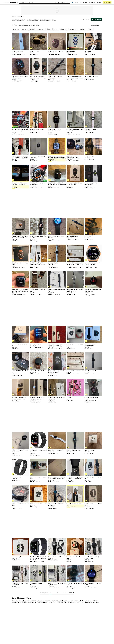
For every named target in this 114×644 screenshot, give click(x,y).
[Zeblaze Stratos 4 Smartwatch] (57, 42)
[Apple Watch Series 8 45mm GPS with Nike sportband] (75, 280)
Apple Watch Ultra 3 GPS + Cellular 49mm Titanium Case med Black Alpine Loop (57, 478)
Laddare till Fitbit (89, 236)
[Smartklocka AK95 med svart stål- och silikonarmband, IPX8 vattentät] (21, 120)
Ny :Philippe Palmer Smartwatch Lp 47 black (39, 451)
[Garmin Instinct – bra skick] (57, 547)
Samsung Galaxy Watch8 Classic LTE (93, 478)
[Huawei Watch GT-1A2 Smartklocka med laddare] (75, 574)
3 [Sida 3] (57, 593)
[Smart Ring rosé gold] (93, 441)
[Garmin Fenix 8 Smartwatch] (93, 388)
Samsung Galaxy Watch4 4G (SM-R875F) (93, 584)
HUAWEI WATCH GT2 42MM (37, 371)
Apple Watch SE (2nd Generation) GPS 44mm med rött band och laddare (20, 290)
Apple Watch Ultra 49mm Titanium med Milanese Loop (20, 77)
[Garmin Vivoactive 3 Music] (93, 361)
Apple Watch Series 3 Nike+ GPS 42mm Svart (38, 237)
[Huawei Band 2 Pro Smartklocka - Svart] (75, 547)
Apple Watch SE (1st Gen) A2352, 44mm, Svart (57, 398)
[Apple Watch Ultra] (39, 42)
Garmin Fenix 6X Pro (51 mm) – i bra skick (21, 505)
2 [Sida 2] (54, 593)
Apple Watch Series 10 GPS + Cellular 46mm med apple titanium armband (57, 157)
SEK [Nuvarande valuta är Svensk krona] (76, 2)
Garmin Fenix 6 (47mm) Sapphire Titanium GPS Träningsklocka (74, 478)
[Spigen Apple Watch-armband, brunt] (39, 280)
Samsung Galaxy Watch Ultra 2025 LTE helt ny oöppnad (57, 372)
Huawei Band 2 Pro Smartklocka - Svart (75, 557)
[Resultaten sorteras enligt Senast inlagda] (95, 25)
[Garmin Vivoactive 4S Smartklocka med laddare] (57, 494)
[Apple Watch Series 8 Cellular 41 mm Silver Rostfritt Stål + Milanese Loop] (75, 253)
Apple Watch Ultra (35, 51)
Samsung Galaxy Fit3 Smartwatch (20, 557)
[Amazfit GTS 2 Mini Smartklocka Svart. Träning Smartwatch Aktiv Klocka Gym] (75, 67)
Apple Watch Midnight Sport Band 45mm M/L (57, 290)
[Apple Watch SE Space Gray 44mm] (75, 361)
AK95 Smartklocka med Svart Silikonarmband (37, 184)
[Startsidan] (14, 2)
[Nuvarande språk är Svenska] (72, 2)
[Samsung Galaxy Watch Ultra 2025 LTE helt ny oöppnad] (57, 361)
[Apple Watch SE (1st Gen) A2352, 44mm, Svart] (57, 388)
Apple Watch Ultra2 (89, 51)
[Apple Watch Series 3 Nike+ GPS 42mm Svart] (39, 226)
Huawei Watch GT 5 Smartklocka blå (20, 372)
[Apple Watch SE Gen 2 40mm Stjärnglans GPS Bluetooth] (39, 388)
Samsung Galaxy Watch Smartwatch (54, 264)
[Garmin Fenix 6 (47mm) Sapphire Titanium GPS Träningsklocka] (75, 467)
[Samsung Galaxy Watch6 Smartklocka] (39, 574)
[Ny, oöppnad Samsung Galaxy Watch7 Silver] (39, 146)
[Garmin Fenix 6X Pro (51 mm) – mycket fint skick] (93, 547)
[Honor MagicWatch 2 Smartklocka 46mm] (21, 253)
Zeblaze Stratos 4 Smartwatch (56, 51)
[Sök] (56, 2)
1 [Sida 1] (51, 593)
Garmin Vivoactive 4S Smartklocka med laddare (57, 505)
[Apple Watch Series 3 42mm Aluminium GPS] (57, 67)
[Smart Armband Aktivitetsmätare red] (75, 334)
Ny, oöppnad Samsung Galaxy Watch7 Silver (38, 157)
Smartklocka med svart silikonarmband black (90, 345)
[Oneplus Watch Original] (75, 226)
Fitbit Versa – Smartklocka (91, 129)
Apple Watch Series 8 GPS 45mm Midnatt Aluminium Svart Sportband (57, 184)
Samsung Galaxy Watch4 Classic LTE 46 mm (56, 237)
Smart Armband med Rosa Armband (39, 504)
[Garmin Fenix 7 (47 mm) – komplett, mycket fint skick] (57, 574)
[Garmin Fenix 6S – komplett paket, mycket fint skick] (21, 574)
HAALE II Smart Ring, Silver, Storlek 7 (20, 345)
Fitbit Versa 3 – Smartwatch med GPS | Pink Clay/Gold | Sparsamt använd (20, 157)
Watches (69, 397)
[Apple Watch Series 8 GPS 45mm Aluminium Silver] (75, 120)
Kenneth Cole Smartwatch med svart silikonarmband (92, 264)
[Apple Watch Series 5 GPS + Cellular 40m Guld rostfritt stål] (39, 253)
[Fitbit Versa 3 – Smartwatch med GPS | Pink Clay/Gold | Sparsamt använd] (21, 146)
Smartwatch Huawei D (36, 344)
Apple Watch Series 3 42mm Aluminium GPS (55, 77)
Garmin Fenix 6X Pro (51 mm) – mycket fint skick (92, 557)
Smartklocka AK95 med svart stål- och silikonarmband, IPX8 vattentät (21, 130)
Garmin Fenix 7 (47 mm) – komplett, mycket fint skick (57, 584)
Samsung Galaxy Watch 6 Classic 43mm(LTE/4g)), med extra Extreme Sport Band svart (56, 345)
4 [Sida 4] (61, 593)
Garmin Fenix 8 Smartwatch (91, 397)
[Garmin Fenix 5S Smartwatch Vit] (57, 441)
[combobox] (38, 2)
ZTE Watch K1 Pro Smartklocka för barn (39, 478)
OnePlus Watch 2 (71, 51)
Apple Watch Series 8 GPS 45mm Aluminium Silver (75, 130)
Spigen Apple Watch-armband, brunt (38, 290)
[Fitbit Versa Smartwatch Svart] (75, 441)
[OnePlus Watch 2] (75, 42)
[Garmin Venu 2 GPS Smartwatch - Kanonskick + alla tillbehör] (21, 173)
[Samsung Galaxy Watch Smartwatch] (57, 253)
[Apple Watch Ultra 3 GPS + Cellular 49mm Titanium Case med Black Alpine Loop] (57, 467)
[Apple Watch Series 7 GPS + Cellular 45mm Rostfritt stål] (57, 120)
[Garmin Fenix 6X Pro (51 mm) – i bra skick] (21, 494)
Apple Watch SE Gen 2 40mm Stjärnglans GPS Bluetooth (37, 398)
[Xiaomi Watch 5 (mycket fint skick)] (75, 494)
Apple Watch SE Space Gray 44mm (75, 371)
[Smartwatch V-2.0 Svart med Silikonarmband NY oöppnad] (21, 388)
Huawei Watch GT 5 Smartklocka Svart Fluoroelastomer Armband (20, 237)
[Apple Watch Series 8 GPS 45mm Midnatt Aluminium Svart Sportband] (57, 173)
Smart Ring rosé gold (90, 450)
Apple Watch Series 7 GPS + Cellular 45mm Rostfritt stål (55, 130)
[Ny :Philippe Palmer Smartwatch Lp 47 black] (39, 441)
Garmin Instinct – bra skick (55, 557)
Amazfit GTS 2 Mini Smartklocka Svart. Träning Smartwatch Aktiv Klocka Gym (74, 77)
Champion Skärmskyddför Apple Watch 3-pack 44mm (74, 184)
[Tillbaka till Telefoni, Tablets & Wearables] (13, 25)
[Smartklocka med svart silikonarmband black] (93, 334)
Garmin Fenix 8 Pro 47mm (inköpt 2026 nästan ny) (93, 290)
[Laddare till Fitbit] (93, 226)
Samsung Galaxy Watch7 (18, 51)
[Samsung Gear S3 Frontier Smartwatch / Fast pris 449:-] (75, 146)
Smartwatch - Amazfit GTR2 (92, 76)
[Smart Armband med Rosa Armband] (39, 494)
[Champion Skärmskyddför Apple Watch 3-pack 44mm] (75, 173)
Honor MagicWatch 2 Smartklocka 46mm (20, 264)
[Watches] (75, 388)
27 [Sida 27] (66, 593)
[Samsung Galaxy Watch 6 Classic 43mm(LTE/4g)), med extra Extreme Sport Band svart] (57, 334)
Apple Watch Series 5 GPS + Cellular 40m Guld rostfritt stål (38, 264)
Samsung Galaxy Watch (90, 156)
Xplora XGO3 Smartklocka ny (37, 129)
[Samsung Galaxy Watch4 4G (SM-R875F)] (93, 574)
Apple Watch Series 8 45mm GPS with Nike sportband (75, 290)
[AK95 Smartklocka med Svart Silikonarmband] (39, 173)
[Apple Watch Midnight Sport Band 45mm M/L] (57, 280)
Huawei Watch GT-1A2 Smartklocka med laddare (75, 584)
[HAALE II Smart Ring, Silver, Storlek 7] (21, 334)
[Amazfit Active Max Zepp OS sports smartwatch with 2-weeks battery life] (39, 67)
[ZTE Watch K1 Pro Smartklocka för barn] (39, 467)
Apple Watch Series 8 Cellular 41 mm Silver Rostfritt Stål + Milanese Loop (75, 264)
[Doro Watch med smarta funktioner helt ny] (93, 494)
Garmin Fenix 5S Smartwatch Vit (56, 450)
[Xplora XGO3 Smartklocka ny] (39, 120)
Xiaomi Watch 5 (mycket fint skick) (75, 504)
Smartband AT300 (16, 477)
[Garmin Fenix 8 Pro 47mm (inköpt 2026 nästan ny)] (93, 280)
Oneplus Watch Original (72, 236)
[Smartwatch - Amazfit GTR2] (93, 67)
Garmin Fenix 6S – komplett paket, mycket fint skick (20, 584)
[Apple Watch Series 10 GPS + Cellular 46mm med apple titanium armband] (57, 146)
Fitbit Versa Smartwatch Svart (74, 450)
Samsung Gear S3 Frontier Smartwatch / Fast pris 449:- (74, 157)
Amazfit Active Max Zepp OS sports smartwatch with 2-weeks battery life (38, 77)
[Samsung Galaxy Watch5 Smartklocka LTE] (93, 173)
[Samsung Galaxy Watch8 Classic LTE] (93, 467)
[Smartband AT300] (21, 467)
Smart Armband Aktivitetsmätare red (74, 345)
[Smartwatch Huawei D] (39, 334)
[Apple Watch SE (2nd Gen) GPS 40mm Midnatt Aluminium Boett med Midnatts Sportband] (39, 547)
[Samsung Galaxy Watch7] (21, 42)
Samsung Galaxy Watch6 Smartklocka (36, 584)
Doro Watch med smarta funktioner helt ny (93, 505)
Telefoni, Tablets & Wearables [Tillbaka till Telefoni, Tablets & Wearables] (22, 25)
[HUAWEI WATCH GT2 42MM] (39, 361)
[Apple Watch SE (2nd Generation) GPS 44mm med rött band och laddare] (21, 280)
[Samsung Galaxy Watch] (93, 146)
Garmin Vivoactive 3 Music (91, 371)
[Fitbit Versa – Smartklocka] (93, 120)
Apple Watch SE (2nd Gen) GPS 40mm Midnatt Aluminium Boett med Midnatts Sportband (38, 558)
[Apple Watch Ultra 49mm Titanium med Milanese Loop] (21, 67)
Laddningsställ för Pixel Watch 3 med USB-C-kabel (20, 451)
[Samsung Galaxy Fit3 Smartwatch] (21, 547)
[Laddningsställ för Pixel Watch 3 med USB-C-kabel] (21, 441)
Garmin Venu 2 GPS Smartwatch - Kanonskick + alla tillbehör (20, 184)
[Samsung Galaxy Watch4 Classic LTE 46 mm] (57, 226)
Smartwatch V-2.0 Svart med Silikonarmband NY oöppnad (19, 398)
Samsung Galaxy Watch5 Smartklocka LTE (91, 184)
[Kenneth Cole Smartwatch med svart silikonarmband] (93, 253)
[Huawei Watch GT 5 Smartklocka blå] (21, 361)
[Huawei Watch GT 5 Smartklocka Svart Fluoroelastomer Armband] (21, 226)
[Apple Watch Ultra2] (93, 42)
